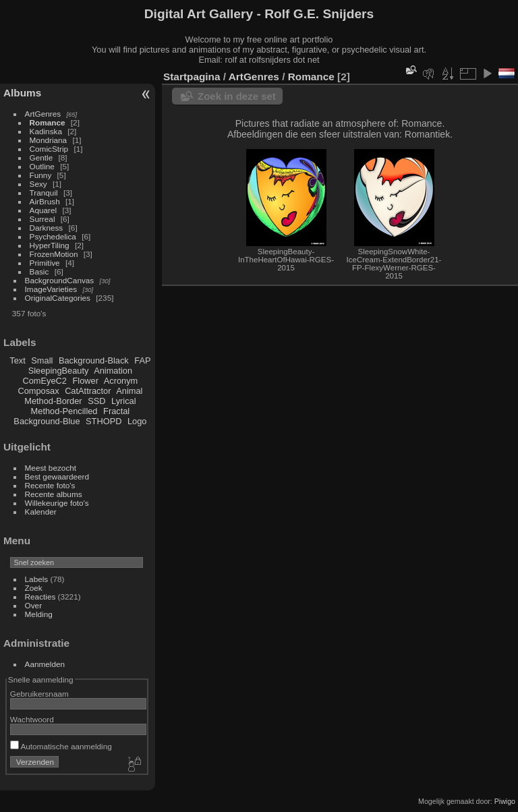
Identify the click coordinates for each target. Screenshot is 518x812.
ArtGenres (43, 114)
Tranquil (44, 193)
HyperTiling (50, 245)
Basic (39, 271)
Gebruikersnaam (39, 694)
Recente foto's (50, 485)
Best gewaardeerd (57, 476)
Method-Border (53, 401)
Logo (137, 421)
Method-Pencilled (64, 411)
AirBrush (45, 201)
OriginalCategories (58, 298)
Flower (86, 381)
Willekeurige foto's (57, 503)
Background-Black (94, 360)
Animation (113, 371)
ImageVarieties (51, 289)
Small (42, 360)
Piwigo (505, 801)
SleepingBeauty (59, 371)
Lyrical (124, 401)
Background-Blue (47, 421)
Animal (129, 391)
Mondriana (49, 140)
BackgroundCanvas (60, 280)
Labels (37, 579)
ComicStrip (49, 149)
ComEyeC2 (45, 381)
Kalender (41, 512)
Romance (48, 122)
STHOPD (104, 421)
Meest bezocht (51, 468)
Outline (42, 166)
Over (34, 605)
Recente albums (54, 494)
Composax (38, 391)
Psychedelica (53, 236)
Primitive (45, 263)
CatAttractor (88, 391)
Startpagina (192, 77)
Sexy (38, 184)
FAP (142, 360)
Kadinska (46, 131)
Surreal (42, 219)
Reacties (40, 597)
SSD (96, 401)
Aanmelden (45, 664)
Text (17, 360)
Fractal (116, 411)
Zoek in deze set (237, 96)
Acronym (121, 381)
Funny (41, 175)
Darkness (47, 228)
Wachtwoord (32, 719)
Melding (39, 614)
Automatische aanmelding (61, 746)
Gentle (41, 157)
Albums (22, 93)
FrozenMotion (54, 254)
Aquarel (44, 210)
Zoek (34, 588)
